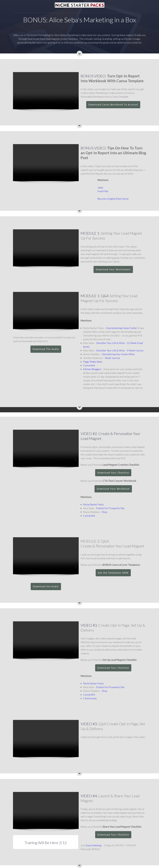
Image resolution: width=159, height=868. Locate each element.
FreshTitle (103, 191)
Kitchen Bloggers (92, 369)
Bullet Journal (112, 358)
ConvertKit (89, 365)
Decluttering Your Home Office (118, 354)
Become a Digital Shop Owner (113, 199)
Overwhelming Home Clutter (122, 328)
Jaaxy (100, 187)
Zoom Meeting (93, 845)
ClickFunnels (90, 698)
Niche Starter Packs (93, 504)
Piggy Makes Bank (93, 362)
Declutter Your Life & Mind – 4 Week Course (120, 350)
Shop (105, 512)
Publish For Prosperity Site (110, 508)
